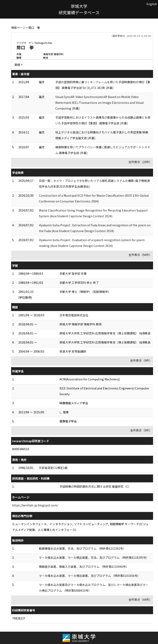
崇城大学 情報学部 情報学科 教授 (81, 324)
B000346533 (21, 449)
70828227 (19, 618)
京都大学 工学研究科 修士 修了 (79, 283)
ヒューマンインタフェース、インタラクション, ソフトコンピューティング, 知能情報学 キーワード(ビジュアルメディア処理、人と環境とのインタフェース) (80, 527)
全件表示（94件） (140, 255)
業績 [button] (17, 65)
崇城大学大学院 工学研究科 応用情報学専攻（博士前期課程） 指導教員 (105, 333)
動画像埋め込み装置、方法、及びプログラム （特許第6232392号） (82, 548)
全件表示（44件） (140, 600)
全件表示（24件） (140, 162)
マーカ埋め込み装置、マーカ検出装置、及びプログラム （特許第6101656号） (90, 576)
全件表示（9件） (141, 360)
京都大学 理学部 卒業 (73, 273)
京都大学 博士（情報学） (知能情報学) (84, 292)
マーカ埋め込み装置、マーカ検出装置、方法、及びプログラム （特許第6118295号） (94, 558)
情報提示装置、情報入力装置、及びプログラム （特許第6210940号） (84, 567)
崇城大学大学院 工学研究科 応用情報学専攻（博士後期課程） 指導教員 (105, 342)
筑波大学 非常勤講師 (73, 351)
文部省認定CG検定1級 (53, 468)
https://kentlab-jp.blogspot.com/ (35, 505)
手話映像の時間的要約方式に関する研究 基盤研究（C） (95, 486)
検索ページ (18, 28)
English (152, 4)
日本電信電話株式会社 (74, 315)
